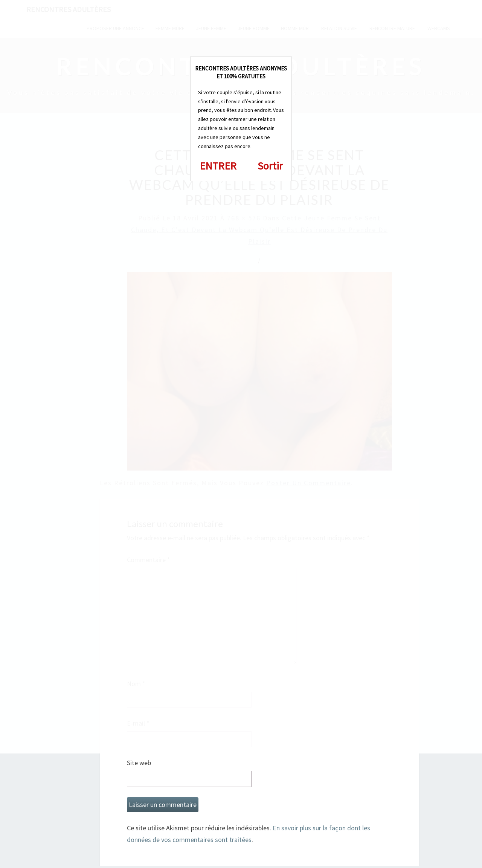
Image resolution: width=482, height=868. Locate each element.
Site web (139, 763)
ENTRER (218, 166)
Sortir (270, 166)
